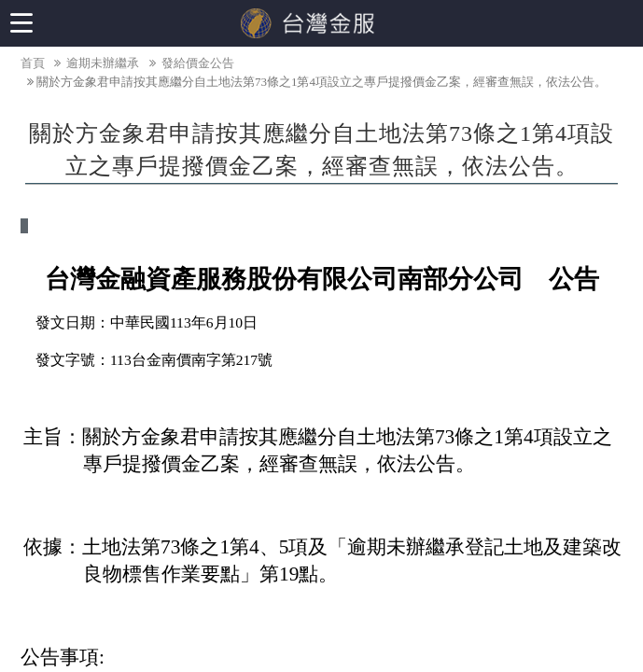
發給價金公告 (190, 63)
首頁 (33, 63)
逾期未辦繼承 (95, 63)
